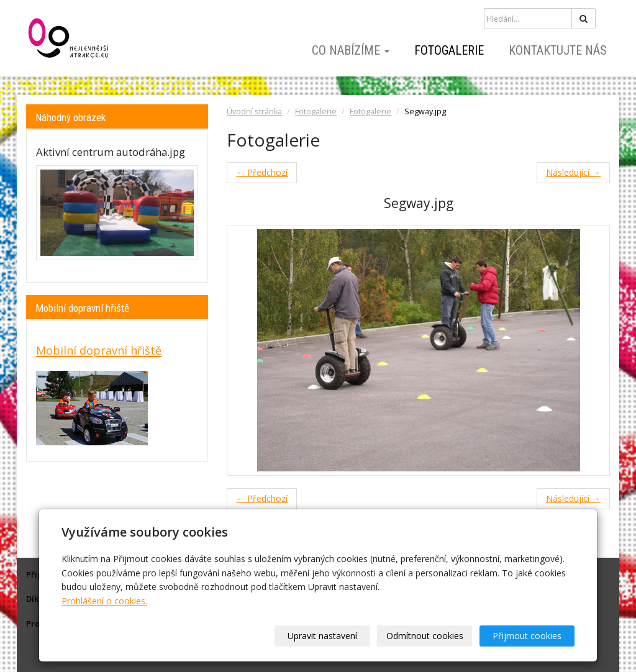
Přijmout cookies (527, 636)
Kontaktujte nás (558, 50)
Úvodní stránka (254, 111)
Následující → (573, 172)
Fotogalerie (449, 50)
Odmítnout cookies (425, 636)
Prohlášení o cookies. (104, 601)
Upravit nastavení (322, 636)
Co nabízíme (351, 50)
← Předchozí (262, 172)
